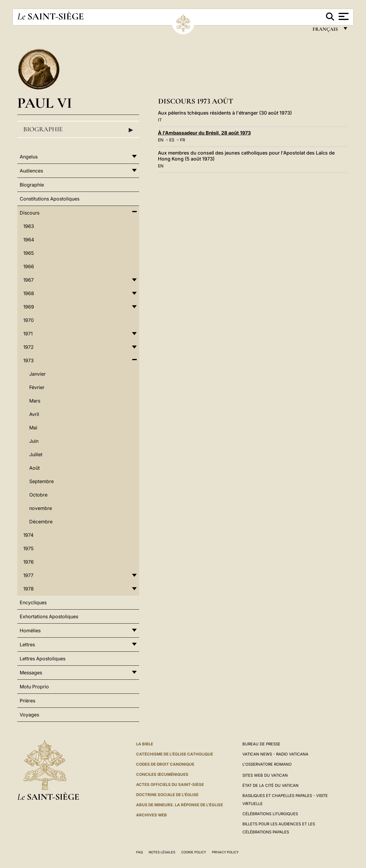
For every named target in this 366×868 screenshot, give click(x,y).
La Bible (145, 744)
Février (37, 387)
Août (34, 468)
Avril (34, 414)
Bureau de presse (261, 744)
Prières (27, 701)
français (326, 31)
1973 (29, 360)
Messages (31, 673)
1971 (28, 334)
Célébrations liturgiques (270, 814)
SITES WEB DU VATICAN (265, 775)
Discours (30, 213)
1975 (28, 548)
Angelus (29, 157)
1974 (28, 535)
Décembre (41, 522)
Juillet (36, 454)
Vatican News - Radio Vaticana (275, 754)
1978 (29, 589)
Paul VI (45, 103)
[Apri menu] (343, 16)
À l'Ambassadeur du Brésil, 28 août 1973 (204, 133)
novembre (41, 508)
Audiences (31, 171)
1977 (28, 575)
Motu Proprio (34, 687)
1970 (29, 320)
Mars (35, 401)
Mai (33, 428)
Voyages (29, 715)
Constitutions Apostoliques (50, 199)
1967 (29, 280)
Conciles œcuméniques (162, 774)
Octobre (38, 495)
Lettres (27, 645)
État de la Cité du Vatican (270, 785)
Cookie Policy (194, 852)
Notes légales (162, 852)
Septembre (41, 481)
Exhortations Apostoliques (49, 616)
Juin (34, 441)
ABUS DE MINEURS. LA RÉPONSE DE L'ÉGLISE (180, 805)
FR (183, 140)
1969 (29, 307)
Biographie (78, 129)
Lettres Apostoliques (43, 659)
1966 (29, 266)
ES (172, 140)
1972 (29, 347)
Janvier (37, 374)
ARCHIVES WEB (152, 815)
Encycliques (33, 602)
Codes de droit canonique (165, 764)
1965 (29, 253)
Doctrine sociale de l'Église (167, 795)
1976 (29, 562)
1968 (29, 293)
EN (161, 140)
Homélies (30, 630)
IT (160, 120)
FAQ (139, 852)
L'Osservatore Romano (267, 764)
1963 (29, 226)
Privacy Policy (225, 852)
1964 (29, 240)
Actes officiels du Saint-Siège (170, 784)
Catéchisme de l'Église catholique (175, 754)
